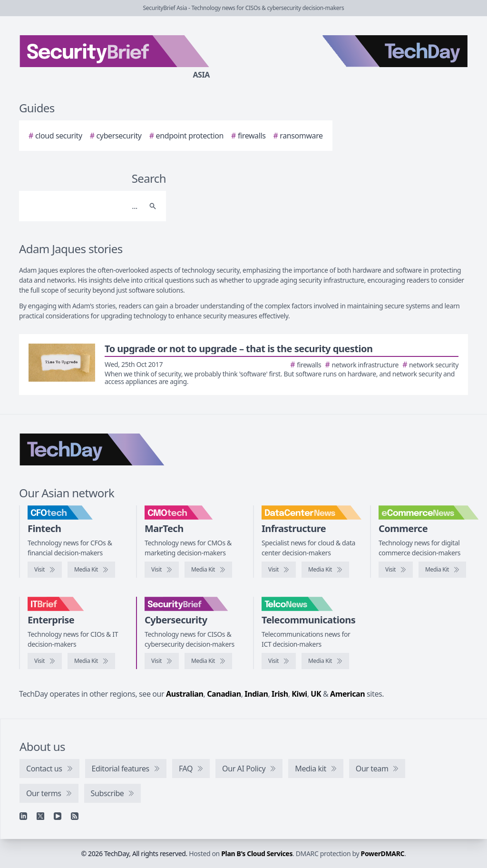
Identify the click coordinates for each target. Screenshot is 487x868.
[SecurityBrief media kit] (208, 661)
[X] (40, 816)
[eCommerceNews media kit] (442, 570)
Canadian (224, 694)
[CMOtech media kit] (208, 570)
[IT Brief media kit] (91, 661)
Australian (185, 694)
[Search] (83, 206)
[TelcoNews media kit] (325, 661)
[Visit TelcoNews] (279, 661)
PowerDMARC (383, 853)
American (347, 694)
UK (316, 694)
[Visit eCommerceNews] (396, 570)
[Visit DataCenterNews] (279, 570)
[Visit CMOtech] (162, 570)
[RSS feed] (75, 816)
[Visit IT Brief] (45, 661)
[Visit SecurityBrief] (162, 661)
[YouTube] (58, 816)
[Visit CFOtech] (45, 570)
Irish (280, 694)
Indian (256, 694)
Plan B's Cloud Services (257, 853)
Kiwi (299, 694)
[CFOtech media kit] (91, 570)
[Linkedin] (23, 816)
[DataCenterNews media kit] (325, 570)
